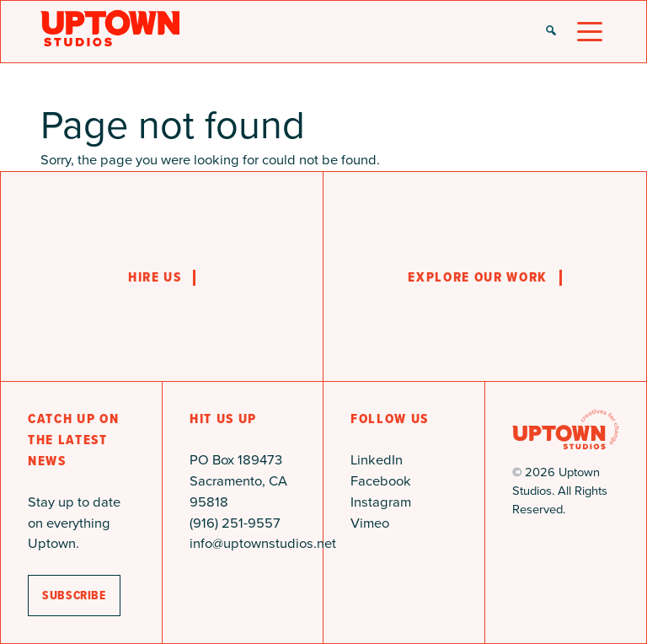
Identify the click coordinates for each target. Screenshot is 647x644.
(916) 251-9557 (235, 523)
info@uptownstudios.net (263, 543)
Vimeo (370, 523)
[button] (551, 32)
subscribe (74, 595)
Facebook (381, 481)
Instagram (381, 502)
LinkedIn (377, 460)
